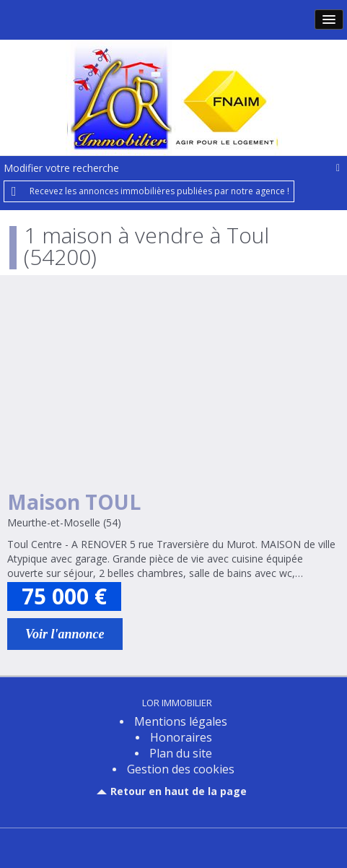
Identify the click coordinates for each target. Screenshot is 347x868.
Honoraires (181, 737)
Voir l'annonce (65, 634)
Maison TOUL (74, 502)
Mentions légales (181, 721)
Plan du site (181, 753)
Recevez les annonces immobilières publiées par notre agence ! (159, 191)
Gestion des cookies (181, 769)
